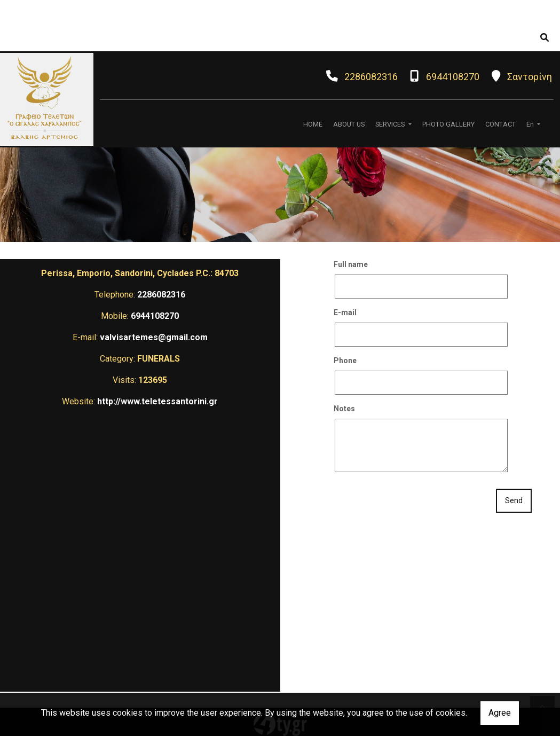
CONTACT (500, 124)
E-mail (345, 312)
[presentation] (415, 502)
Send (514, 500)
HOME (313, 124)
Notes (344, 409)
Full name (351, 264)
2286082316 (371, 77)
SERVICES (391, 124)
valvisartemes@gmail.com (154, 337)
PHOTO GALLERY (448, 124)
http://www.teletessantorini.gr (157, 401)
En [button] (531, 124)
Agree (500, 713)
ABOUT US (349, 124)
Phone (345, 361)
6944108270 (453, 77)
